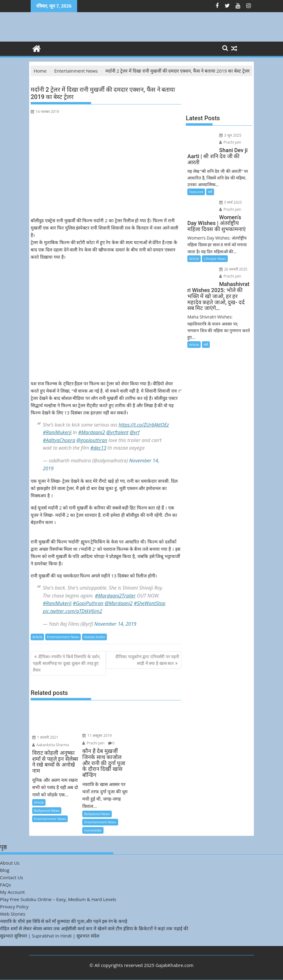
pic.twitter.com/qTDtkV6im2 (72, 611)
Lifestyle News (215, 259)
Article (37, 637)
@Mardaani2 (119, 603)
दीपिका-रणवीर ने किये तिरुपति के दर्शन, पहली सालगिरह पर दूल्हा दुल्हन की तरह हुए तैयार (67, 663)
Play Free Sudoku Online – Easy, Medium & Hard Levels (58, 899)
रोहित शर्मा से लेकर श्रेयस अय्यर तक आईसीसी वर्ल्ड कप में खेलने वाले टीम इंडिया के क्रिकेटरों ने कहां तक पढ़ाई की (94, 928)
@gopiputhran (92, 440)
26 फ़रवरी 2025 (233, 269)
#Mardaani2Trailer (115, 596)
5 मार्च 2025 (231, 202)
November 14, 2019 (115, 624)
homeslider (93, 830)
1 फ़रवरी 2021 (45, 737)
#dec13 (98, 448)
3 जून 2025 (230, 135)
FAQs (5, 885)
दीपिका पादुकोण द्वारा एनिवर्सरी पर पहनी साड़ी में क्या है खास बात (147, 660)
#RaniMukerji (57, 432)
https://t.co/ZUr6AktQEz (144, 425)
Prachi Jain (93, 743)
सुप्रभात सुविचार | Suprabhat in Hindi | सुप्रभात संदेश (50, 936)
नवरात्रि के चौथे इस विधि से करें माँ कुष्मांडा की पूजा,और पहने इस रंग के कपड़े (64, 921)
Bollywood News (47, 810)
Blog (5, 870)
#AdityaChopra (59, 440)
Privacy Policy (14, 907)
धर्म (210, 192)
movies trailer (94, 637)
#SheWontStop (150, 603)
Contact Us (12, 877)
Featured (196, 192)
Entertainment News (63, 637)
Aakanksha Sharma (51, 745)
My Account (12, 892)
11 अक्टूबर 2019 (97, 735)
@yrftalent (117, 432)
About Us (10, 863)
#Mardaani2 (91, 432)
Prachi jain (230, 142)
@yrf (135, 432)
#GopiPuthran (88, 603)
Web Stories (13, 914)
